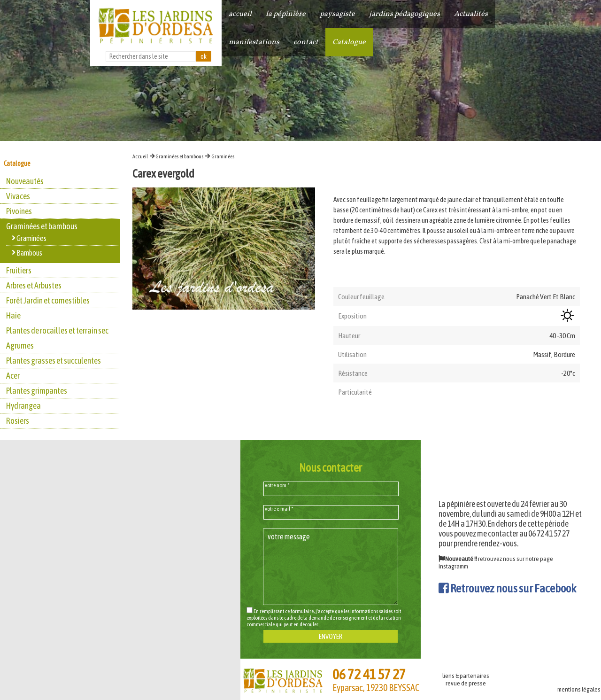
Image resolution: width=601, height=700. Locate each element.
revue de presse (466, 683)
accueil (240, 14)
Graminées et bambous (179, 156)
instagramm (453, 566)
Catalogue (349, 42)
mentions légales (579, 689)
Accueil (140, 156)
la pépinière (286, 14)
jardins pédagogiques (405, 14)
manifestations (254, 42)
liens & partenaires (466, 676)
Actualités (471, 14)
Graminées (223, 156)
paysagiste (337, 14)
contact (306, 42)
